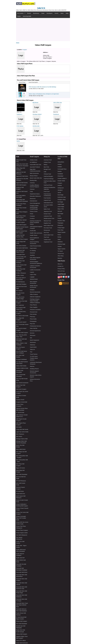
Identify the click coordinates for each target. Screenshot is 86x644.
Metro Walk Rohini (21, 449)
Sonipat (60, 246)
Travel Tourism (34, 354)
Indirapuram (61, 188)
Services (32, 333)
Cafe (45, 172)
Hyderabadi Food (48, 203)
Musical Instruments (35, 292)
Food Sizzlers (47, 198)
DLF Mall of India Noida (22, 316)
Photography (33, 321)
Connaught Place (21, 254)
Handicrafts (33, 231)
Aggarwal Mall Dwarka (22, 183)
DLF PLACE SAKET (21, 322)
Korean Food (47, 214)
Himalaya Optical (37, 114)
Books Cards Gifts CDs (36, 178)
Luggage (32, 277)
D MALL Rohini (20, 275)
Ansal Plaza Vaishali (21, 220)
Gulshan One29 (20, 400)
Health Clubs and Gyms (36, 233)
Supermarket (33, 347)
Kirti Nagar (60, 202)
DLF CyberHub (20, 305)
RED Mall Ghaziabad (22, 624)
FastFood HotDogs (49, 179)
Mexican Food (47, 221)
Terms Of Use (61, 271)
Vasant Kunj (61, 253)
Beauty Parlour (34, 176)
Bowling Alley (33, 180)
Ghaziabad (60, 176)
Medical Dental (34, 279)
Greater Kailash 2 (62, 178)
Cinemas (32, 189)
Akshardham (61, 162)
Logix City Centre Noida (22, 432)
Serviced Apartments (35, 331)
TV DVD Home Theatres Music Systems (34, 358)
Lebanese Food (48, 216)
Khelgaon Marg (62, 199)
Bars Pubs (46, 167)
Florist (32, 214)
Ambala (60, 164)
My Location (21, 13)
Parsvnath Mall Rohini (22, 572)
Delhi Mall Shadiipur (21, 284)
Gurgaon (25, 50)
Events (57, 13)
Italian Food (47, 209)
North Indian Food (48, 225)
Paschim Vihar (61, 221)
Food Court (47, 191)
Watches (32, 366)
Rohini (59, 235)
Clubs (31, 191)
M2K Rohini (19, 436)
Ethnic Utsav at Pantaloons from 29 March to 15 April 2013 (44, 94)
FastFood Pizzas (48, 185)
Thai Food (46, 237)
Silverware (33, 335)
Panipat (60, 218)
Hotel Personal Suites (36, 246)
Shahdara (60, 242)
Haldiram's (20, 114)
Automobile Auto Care (36, 165)
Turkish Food (47, 240)
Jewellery (32, 255)
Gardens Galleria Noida (22, 368)
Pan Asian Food (48, 228)
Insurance (33, 253)
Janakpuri (60, 190)
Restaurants (47, 230)
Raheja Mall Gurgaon (22, 621)
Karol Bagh (60, 195)
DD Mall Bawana (20, 282)
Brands (29, 13)
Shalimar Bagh (61, 244)
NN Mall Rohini (20, 491)
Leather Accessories (35, 270)
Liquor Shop (33, 274)
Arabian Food (47, 162)
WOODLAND (36, 126)
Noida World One (21, 494)
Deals (43, 13)
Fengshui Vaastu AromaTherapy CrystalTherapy (34, 207)
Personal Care (34, 312)
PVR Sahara (20, 126)
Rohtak (59, 237)
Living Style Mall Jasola (22, 429)
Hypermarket (33, 248)
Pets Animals (33, 314)
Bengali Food (47, 169)
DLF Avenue (19, 291)
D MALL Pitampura (21, 273)
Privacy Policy (61, 269)
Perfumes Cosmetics (35, 310)
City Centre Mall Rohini (22, 248)
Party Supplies (34, 307)
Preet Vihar (61, 230)
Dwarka (60, 171)
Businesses (36, 13)
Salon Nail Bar (34, 328)
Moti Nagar (60, 214)
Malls (67, 13)
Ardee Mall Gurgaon (21, 225)
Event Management (35, 203)
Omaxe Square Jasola (22, 533)
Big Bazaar (35, 102)
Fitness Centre (34, 211)
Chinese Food (47, 174)
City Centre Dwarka (21, 246)
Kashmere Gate (62, 197)
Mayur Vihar (61, 209)
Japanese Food (48, 211)
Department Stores (35, 194)
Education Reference (35, 196)
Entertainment (34, 201)
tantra (18, 141)
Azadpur (60, 167)
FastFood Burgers (48, 176)
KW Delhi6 (19, 427)
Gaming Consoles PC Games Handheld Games (36, 223)
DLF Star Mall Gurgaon (22, 333)
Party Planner (33, 305)
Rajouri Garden (62, 232)
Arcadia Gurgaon (20, 222)
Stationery (33, 345)
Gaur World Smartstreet (22, 383)
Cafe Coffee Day (58, 102)
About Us (60, 264)
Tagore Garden (61, 249)
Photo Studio (33, 319)
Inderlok (60, 185)
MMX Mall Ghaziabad (22, 474)
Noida (59, 216)
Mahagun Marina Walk (22, 439)
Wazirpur (60, 258)
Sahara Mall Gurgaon (22, 634)
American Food (48, 160)
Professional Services (36, 326)
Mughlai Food (47, 223)
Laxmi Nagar (61, 207)
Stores (19, 16)
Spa (31, 338)
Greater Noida (61, 181)
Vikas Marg (61, 256)
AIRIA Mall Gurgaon (21, 185)
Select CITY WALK (21, 641)
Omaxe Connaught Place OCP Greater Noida (21, 518)
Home (18, 43)
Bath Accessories (34, 173)
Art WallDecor (34, 162)
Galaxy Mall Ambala (21, 366)
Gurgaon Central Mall (22, 402)
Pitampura (60, 225)
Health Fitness (34, 235)
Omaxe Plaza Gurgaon (22, 530)
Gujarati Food (47, 200)
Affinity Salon (20, 102)
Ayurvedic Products (35, 167)
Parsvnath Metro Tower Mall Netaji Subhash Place (22, 605)
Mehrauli (60, 211)
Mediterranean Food (49, 218)
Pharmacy (33, 317)
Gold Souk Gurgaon (21, 389)
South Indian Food (49, 235)
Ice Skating (33, 251)
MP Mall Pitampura (21, 481)
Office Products (34, 294)
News (62, 13)
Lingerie (32, 272)
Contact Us (60, 266)
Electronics (33, 199)
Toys (31, 352)
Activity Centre (34, 160)
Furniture (32, 218)
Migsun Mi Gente (20, 468)
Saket (59, 239)
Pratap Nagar (61, 228)
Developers (50, 13)
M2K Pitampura (20, 434)
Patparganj (60, 223)
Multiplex (32, 290)
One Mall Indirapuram (22, 535)
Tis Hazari (60, 251)
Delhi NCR (41, 8)
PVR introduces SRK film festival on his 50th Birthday (42, 87)
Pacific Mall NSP (20, 558)
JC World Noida (20, 412)
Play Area (32, 324)
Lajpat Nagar (61, 204)
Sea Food (46, 232)
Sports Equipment (35, 340)
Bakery (46, 165)
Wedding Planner (34, 369)
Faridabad (60, 174)
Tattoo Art (32, 349)
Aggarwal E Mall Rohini (22, 176)
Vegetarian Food (48, 242)
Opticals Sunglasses (35, 297)
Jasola (59, 192)
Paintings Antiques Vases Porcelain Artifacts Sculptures (35, 301)
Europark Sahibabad (21, 359)
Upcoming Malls (27, 16)
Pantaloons (56, 114)
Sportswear (33, 342)
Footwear (32, 216)
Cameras (32, 183)
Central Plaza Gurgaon (22, 239)
